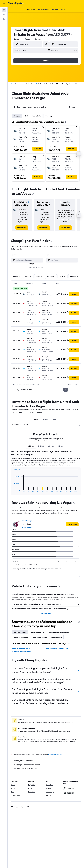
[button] (4, 3)
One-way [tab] (49, 116)
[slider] (63, 270)
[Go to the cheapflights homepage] (16, 3)
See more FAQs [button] (46, 613)
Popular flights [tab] (57, 637)
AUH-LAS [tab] (46, 419)
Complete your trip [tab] (37, 632)
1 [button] (66, 390)
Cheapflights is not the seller (47, 761)
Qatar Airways (27, 521)
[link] (22, 228)
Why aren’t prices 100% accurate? (47, 769)
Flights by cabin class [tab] (21, 637)
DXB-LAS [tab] (36, 419)
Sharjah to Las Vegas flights (22, 651)
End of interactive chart (13, 491)
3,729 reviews (27, 527)
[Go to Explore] (4, 19)
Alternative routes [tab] (20, 632)
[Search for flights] (4, 10)
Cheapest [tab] (17, 116)
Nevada (35, 84)
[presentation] (72, 35)
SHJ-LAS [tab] (56, 419)
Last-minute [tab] (37, 116)
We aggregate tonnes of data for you (47, 765)
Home (13, 84)
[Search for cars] (4, 15)
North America (21, 84)
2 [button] (70, 390)
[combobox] (39, 39)
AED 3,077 (62, 34)
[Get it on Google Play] (69, 788)
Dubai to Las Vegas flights (21, 648)
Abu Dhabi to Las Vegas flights (57, 648)
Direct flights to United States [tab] (59, 632)
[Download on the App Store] (69, 793)
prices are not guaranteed (55, 754)
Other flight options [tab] (40, 637)
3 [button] (74, 390)
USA (29, 84)
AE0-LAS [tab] (31, 446)
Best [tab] (26, 116)
